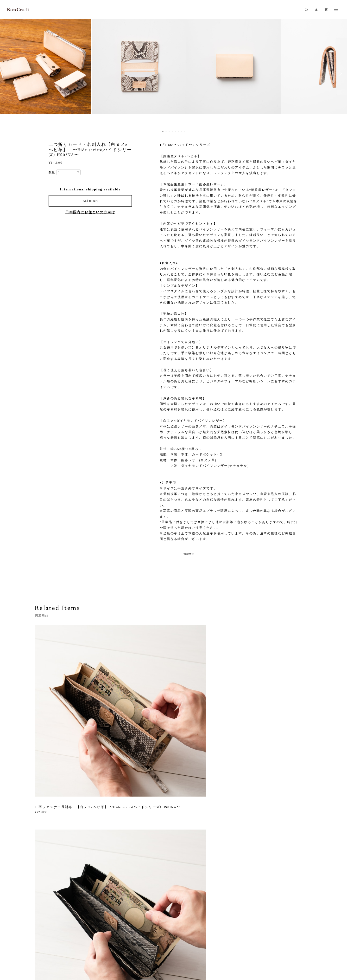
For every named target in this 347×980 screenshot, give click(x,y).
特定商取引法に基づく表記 (104, 951)
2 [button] (166, 132)
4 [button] (172, 132)
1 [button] (163, 132)
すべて (50, 768)
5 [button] (176, 132)
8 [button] (185, 132)
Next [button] (340, 73)
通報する (189, 554)
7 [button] (182, 132)
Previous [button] (7, 73)
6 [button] (179, 132)
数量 (52, 172)
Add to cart (90, 201)
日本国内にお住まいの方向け (90, 212)
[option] (174, 73)
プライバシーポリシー (68, 951)
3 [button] (169, 132)
